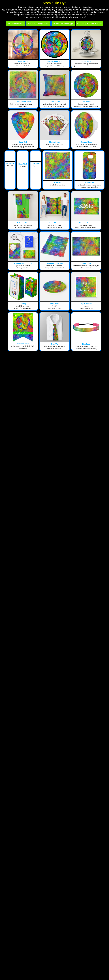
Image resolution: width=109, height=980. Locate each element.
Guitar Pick (23, 142)
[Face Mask (23, 164)
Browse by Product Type (63, 23)
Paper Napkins (86, 304)
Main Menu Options (16, 23)
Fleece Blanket (55, 223)
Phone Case (89, 182)
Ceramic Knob (86, 142)
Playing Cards (54, 142)
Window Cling (23, 61)
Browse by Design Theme (38, 23)
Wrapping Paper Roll (55, 263)
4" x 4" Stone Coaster (23, 102)
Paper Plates (54, 304)
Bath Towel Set (23, 223)
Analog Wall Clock (54, 61)
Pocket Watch (86, 61)
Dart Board (86, 102)
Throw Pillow (54, 102)
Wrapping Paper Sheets (23, 263)
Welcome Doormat (86, 223)
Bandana (58, 182)
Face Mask (10, 163)
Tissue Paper (86, 263)
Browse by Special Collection (89, 23)
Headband (86, 344)
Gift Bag (23, 304)
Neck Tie (54, 344)
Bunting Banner (23, 344)
